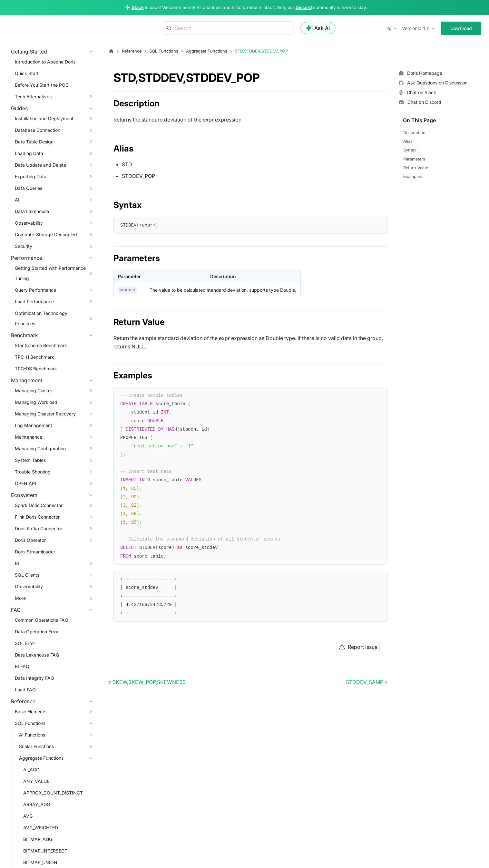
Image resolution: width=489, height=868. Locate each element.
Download (461, 28)
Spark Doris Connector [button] (39, 505)
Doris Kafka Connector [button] (39, 528)
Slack (138, 7)
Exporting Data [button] (31, 176)
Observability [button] (29, 223)
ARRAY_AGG (37, 804)
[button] (392, 28)
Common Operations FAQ (42, 620)
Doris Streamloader (35, 552)
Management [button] (27, 380)
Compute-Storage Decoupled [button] (46, 234)
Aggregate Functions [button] (41, 758)
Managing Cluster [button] (34, 390)
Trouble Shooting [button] (33, 472)
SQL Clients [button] (27, 575)
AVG (28, 816)
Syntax (410, 150)
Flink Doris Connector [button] (37, 517)
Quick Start (27, 73)
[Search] (228, 28)
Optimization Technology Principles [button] (41, 318)
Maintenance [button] (29, 437)
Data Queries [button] (29, 188)
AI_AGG (31, 770)
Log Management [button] (34, 425)
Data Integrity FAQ (34, 678)
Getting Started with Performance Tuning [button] (50, 273)
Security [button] (24, 246)
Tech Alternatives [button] (33, 97)
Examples (413, 176)
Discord (304, 7)
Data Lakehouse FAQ (37, 655)
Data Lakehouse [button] (32, 211)
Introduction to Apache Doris (45, 62)
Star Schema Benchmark (41, 345)
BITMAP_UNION (40, 862)
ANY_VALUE (36, 781)
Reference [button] (23, 701)
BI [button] (17, 563)
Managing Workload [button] (36, 402)
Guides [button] (19, 108)
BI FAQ (22, 666)
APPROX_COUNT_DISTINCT (53, 793)
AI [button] (17, 200)
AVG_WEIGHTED (41, 828)
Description (414, 133)
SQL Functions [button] (30, 723)
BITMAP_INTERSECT (45, 851)
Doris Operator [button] (30, 540)
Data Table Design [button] (34, 142)
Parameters (414, 159)
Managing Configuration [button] (40, 449)
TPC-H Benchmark (34, 357)
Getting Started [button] (29, 52)
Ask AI (318, 28)
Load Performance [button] (34, 302)
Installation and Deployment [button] (44, 118)
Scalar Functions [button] (36, 746)
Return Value (416, 168)
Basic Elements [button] (31, 712)
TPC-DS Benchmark (36, 369)
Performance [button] (27, 258)
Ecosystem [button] (24, 495)
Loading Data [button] (29, 153)
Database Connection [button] (38, 130)
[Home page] (111, 51)
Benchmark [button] (24, 335)
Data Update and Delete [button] (40, 165)
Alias (408, 141)
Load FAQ (25, 690)
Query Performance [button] (35, 290)
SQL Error (25, 643)
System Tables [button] (30, 460)
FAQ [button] (16, 610)
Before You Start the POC (42, 85)
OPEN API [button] (25, 483)
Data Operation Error (37, 632)
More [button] (20, 598)
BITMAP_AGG (38, 839)
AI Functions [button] (32, 735)
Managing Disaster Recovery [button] (45, 414)
